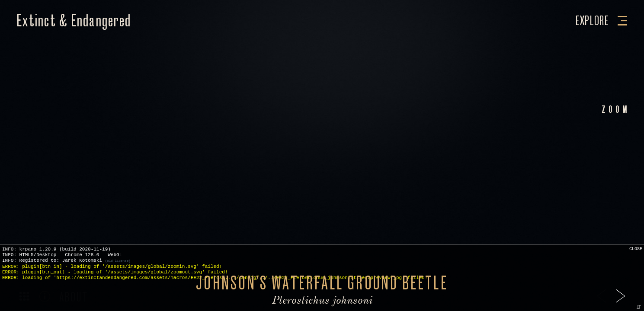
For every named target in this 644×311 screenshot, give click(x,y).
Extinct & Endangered (74, 21)
